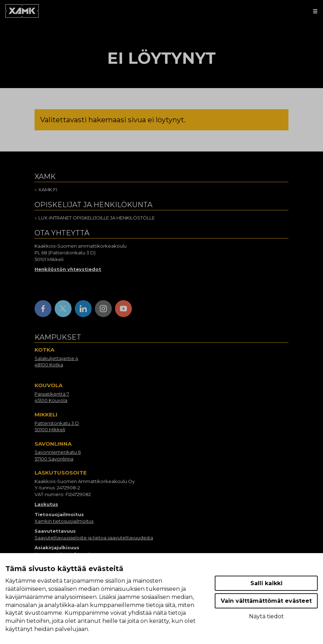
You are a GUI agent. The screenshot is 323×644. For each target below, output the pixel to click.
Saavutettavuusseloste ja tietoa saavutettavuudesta (94, 538)
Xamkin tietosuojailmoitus (64, 521)
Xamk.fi (48, 190)
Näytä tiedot (266, 616)
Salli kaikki (266, 583)
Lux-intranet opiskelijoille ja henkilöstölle (97, 218)
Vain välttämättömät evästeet (266, 601)
